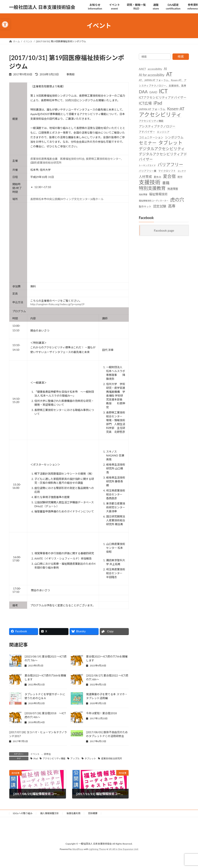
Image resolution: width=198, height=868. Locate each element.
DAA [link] (143, 91)
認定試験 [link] (160, 206)
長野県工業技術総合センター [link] (103, 159)
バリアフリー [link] (170, 165)
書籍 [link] (166, 183)
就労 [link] (180, 177)
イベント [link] (35, 754)
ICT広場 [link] (145, 103)
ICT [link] (163, 91)
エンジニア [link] (163, 132)
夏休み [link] (157, 177)
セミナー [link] (148, 143)
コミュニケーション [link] (151, 137)
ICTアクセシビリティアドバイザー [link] (163, 97)
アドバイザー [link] (147, 132)
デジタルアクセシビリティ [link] (162, 148)
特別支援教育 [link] (152, 188)
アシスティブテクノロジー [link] (157, 126)
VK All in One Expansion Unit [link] (123, 849)
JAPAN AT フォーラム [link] (152, 109)
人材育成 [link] (145, 176)
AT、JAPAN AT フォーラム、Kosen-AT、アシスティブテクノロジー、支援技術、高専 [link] (163, 83)
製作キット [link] (145, 206)
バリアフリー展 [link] (148, 171)
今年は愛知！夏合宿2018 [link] (101, 713)
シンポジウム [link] (174, 137)
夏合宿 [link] (169, 176)
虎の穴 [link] (177, 200)
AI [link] (165, 69)
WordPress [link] (78, 849)
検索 (181, 56)
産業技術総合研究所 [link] (112, 758)
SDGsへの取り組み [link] (23, 813)
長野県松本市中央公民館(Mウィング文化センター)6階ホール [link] (67, 199)
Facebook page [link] (164, 230)
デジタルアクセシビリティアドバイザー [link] (163, 156)
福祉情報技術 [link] (158, 194)
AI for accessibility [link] (152, 75)
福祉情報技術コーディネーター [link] (154, 201)
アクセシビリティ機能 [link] (54, 758)
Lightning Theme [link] (97, 849)
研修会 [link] (47, 754)
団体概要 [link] (93, 813)
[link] (5, 24)
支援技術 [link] (150, 182)
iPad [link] (36, 758)
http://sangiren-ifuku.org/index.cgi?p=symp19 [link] (57, 304)
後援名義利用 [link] (73, 813)
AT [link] (169, 74)
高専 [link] (172, 206)
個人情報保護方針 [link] (49, 813)
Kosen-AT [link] (176, 109)
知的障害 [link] (143, 194)
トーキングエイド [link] (147, 165)
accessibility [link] (155, 69)
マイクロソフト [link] (167, 171)
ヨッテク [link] (182, 171)
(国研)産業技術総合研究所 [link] (46, 163)
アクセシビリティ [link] (160, 114)
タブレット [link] (90, 758)
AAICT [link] (142, 69)
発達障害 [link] (173, 189)
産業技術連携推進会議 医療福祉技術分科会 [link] (57, 159)
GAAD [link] (153, 92)
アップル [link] (75, 758)
